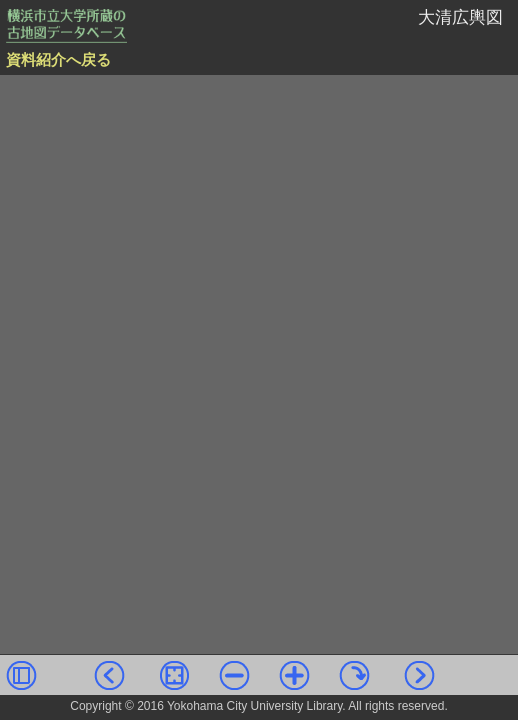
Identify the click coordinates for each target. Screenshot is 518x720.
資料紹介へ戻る (58, 60)
